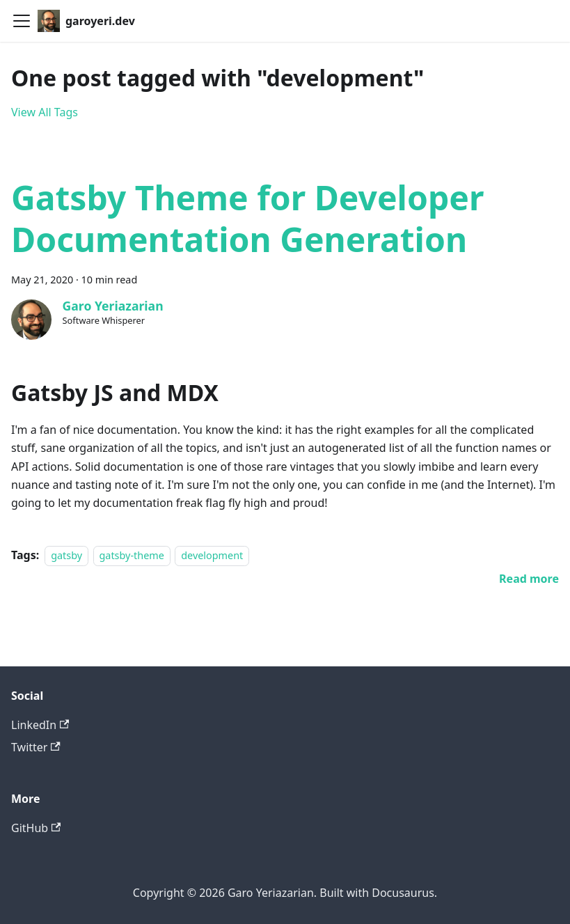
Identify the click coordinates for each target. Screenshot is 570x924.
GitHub (36, 828)
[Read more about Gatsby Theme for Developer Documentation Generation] (529, 579)
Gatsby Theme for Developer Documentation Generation (247, 218)
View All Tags (45, 112)
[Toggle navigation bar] (22, 21)
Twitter (36, 747)
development (212, 555)
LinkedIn (40, 725)
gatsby (66, 555)
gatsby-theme (132, 555)
